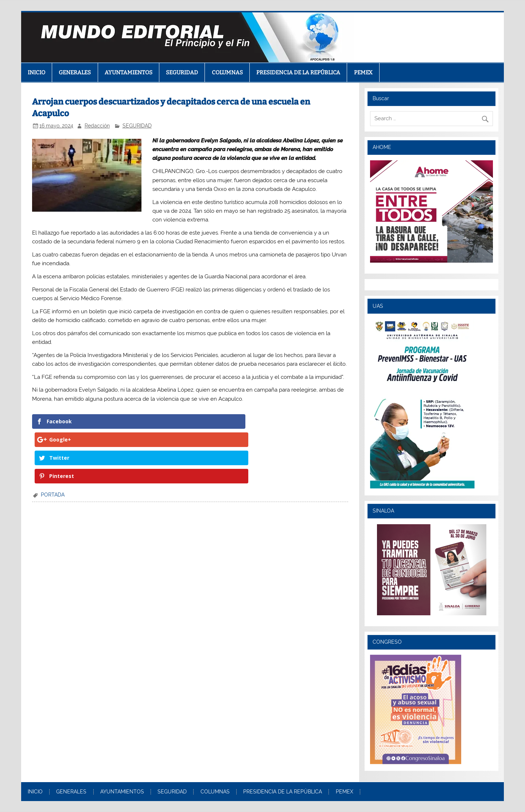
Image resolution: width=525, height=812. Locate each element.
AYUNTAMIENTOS (129, 72)
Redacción (97, 126)
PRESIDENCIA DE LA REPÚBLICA (298, 72)
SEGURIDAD (182, 72)
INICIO (36, 72)
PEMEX (363, 72)
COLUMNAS (227, 72)
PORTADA (53, 440)
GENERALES (75, 72)
